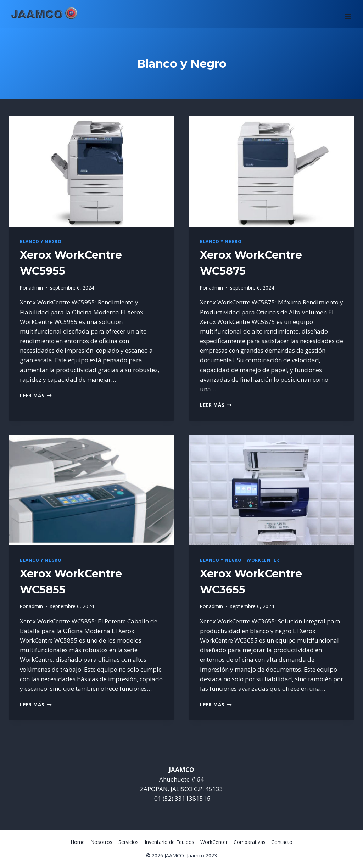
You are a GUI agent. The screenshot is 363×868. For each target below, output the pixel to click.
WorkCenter (263, 560)
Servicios (129, 842)
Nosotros (101, 842)
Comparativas (250, 842)
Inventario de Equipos (169, 842)
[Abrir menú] (348, 14)
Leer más (36, 395)
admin (36, 288)
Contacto (282, 842)
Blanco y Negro (41, 241)
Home (78, 842)
